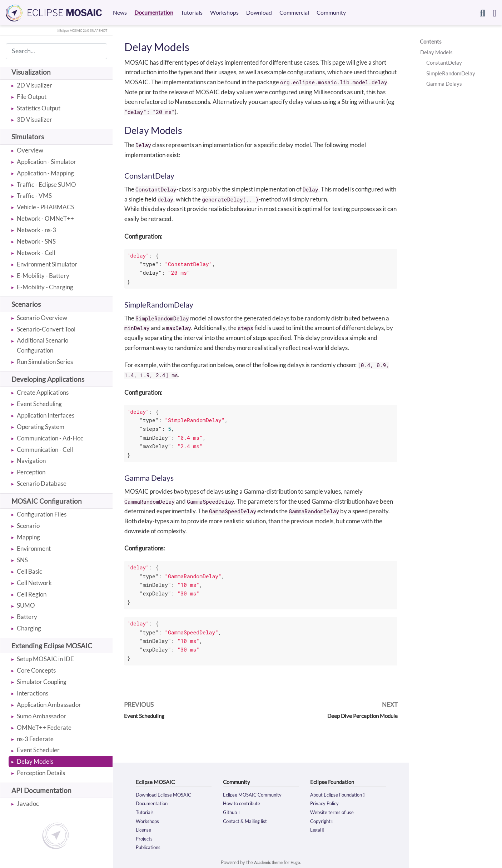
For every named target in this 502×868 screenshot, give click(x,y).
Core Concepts (36, 670)
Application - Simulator (46, 162)
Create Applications (43, 392)
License (145, 829)
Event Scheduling (39, 404)
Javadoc (28, 804)
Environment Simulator (47, 264)
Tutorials (146, 812)
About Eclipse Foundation (341, 794)
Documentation (154, 803)
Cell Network (34, 583)
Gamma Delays (444, 84)
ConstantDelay (444, 63)
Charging (29, 628)
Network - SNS (36, 241)
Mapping (28, 537)
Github (232, 812)
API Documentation (41, 790)
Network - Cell (36, 253)
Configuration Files (42, 514)
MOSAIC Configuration (47, 501)
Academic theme (268, 861)
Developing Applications (48, 379)
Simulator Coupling (42, 682)
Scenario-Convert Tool (46, 329)
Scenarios (26, 304)
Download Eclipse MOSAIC (168, 794)
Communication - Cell (45, 450)
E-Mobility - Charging (45, 287)
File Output (32, 97)
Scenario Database (42, 483)
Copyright (323, 820)
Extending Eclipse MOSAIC (52, 646)
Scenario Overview (42, 318)
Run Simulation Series (45, 362)
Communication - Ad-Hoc (50, 438)
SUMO (26, 605)
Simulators (28, 137)
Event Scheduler (38, 750)
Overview (30, 150)
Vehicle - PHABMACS (46, 207)
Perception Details (41, 773)
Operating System (41, 427)
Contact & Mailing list (249, 820)
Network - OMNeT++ (45, 218)
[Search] (483, 13)
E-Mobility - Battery (43, 276)
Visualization (31, 72)
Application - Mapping (45, 173)
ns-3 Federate (35, 739)
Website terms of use (337, 812)
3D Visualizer (34, 119)
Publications (150, 846)
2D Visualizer (34, 85)
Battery (27, 617)
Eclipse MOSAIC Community (257, 794)
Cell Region (32, 594)
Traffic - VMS (34, 196)
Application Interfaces (46, 415)
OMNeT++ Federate (44, 727)
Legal (318, 829)
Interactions (33, 693)
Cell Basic (29, 571)
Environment (34, 548)
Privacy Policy (328, 803)
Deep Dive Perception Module (358, 716)
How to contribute (244, 803)
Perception (31, 472)
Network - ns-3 (36, 230)
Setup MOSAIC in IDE (45, 659)
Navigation (31, 461)
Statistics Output (39, 108)
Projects (146, 838)
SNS (22, 560)
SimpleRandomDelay (451, 73)
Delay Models (35, 761)
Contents (431, 41)
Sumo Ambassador (41, 716)
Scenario (28, 526)
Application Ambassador (49, 705)
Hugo (298, 861)
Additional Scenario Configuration (43, 345)
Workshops (149, 820)
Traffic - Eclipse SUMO (46, 184)
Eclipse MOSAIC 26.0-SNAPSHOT (77, 30)
